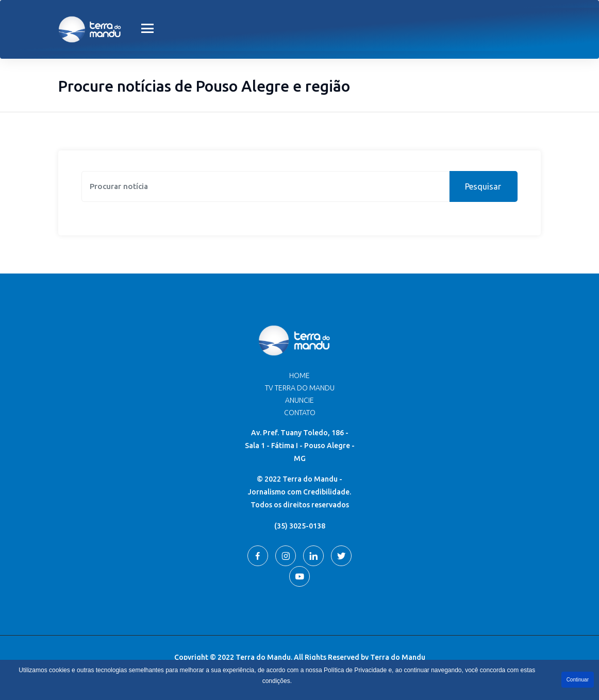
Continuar (578, 680)
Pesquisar (483, 186)
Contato (300, 413)
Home (299, 375)
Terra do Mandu (398, 657)
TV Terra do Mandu (300, 388)
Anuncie (299, 400)
